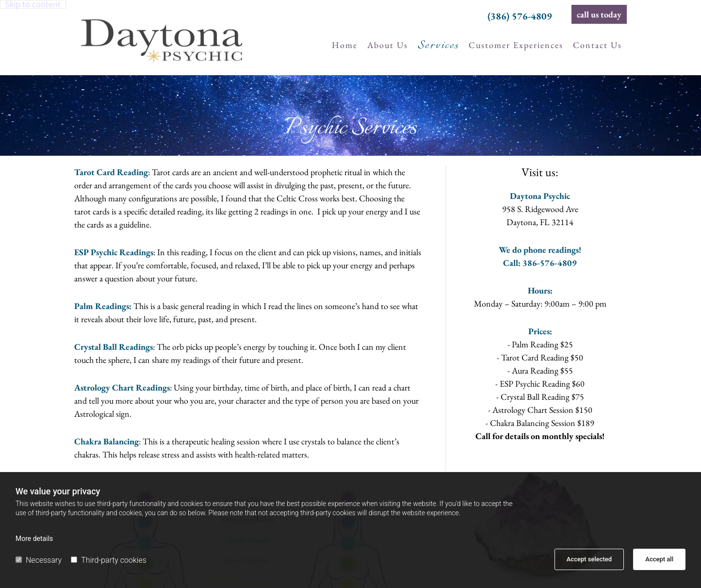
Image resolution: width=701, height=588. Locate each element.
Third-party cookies (108, 560)
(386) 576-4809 (520, 16)
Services (438, 46)
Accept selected (589, 559)
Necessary (39, 560)
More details (34, 539)
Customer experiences (516, 45)
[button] (599, 14)
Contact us (597, 45)
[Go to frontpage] (162, 36)
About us (388, 45)
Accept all (659, 559)
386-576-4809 (550, 263)
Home (345, 45)
